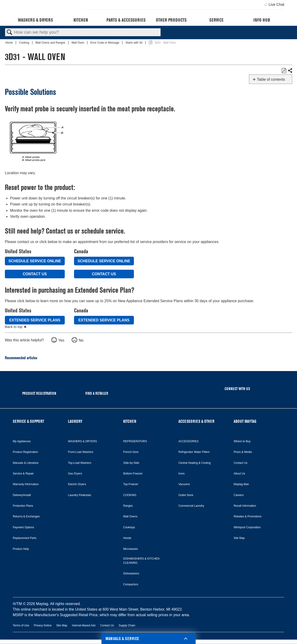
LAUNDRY (75, 421)
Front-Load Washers (81, 452)
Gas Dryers (75, 474)
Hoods (127, 538)
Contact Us (35, 274)
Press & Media (243, 452)
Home (9, 43)
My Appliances (22, 441)
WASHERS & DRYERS (82, 441)
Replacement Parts (25, 538)
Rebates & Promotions (248, 516)
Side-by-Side (131, 463)
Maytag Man (241, 484)
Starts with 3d (134, 43)
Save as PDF (284, 71)
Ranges (128, 506)
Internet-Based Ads (84, 625)
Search (10, 32)
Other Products (171, 20)
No (81, 340)
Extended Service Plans (35, 320)
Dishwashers (131, 574)
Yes (61, 340)
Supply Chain (127, 625)
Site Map (239, 538)
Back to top (14, 327)
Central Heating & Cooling (195, 463)
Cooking (24, 43)
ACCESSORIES (189, 441)
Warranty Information (26, 484)
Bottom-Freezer (133, 474)
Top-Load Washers (80, 463)
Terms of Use (21, 625)
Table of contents (271, 79)
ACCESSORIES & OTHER (196, 421)
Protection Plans (23, 506)
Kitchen (81, 20)
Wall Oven (78, 43)
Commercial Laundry (191, 506)
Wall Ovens (130, 516)
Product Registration (25, 452)
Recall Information (245, 506)
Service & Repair (23, 474)
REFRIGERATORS (135, 441)
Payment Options (23, 527)
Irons (182, 474)
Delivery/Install (22, 495)
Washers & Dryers (35, 20)
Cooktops (129, 527)
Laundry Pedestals (79, 495)
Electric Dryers (77, 484)
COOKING (130, 495)
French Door (131, 452)
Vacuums (184, 484)
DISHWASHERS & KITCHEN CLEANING (141, 561)
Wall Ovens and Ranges (51, 43)
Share (290, 71)
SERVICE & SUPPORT (28, 421)
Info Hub (262, 20)
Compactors (131, 584)
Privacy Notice (43, 625)
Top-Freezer (131, 484)
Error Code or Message (105, 43)
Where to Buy (242, 441)
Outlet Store (186, 495)
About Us (239, 474)
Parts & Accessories (126, 20)
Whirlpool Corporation (247, 527)
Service (216, 20)
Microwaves (131, 549)
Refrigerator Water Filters (194, 452)
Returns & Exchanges (26, 516)
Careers (239, 495)
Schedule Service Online (35, 261)
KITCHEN (130, 421)
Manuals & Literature (26, 463)
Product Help (21, 549)
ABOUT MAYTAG (245, 421)
